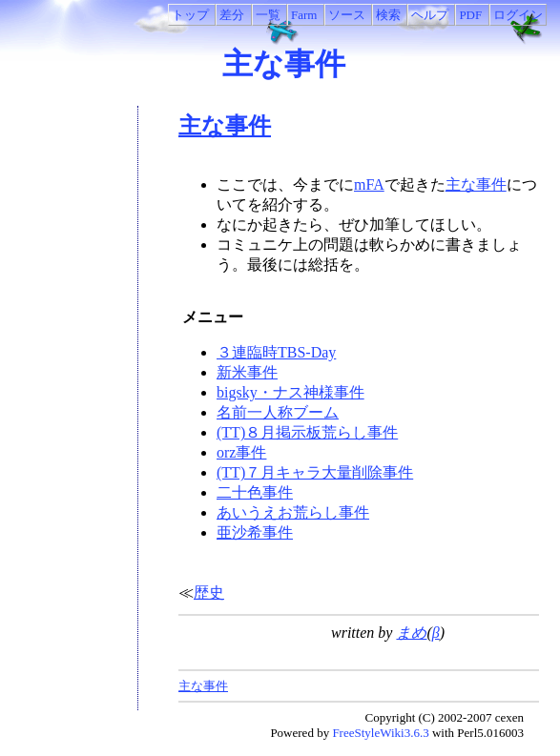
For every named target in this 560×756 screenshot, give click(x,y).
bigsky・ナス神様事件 (290, 392)
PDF (470, 15)
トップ (190, 15)
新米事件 (247, 372)
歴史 (209, 593)
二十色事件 (255, 492)
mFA (369, 184)
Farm (304, 15)
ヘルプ (430, 15)
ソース (347, 15)
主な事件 (284, 64)
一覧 (268, 15)
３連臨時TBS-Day (276, 352)
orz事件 (241, 452)
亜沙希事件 (255, 532)
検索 (388, 15)
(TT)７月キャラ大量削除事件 (315, 472)
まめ (411, 633)
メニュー (211, 317)
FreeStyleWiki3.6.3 (380, 733)
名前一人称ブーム (278, 412)
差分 (232, 15)
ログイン (518, 15)
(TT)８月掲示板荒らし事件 (307, 432)
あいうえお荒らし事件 (293, 512)
